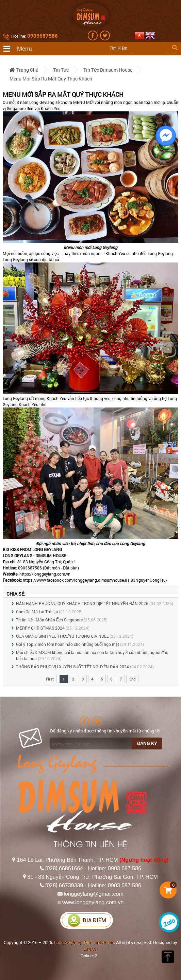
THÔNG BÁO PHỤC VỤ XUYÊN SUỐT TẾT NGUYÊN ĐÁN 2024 (72, 667)
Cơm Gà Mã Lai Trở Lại (37, 612)
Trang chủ (24, 70)
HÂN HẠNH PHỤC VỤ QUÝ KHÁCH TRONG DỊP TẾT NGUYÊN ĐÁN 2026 (82, 603)
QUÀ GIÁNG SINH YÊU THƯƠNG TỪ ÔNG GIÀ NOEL (62, 636)
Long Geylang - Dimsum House (84, 942)
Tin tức (61, 70)
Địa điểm (87, 920)
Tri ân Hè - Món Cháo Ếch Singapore (49, 620)
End (132, 679)
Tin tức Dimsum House (108, 70)
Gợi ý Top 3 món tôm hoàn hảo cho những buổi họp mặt (68, 644)
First (50, 679)
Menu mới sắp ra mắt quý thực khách (51, 79)
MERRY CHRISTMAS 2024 (40, 628)
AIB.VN (90, 949)
